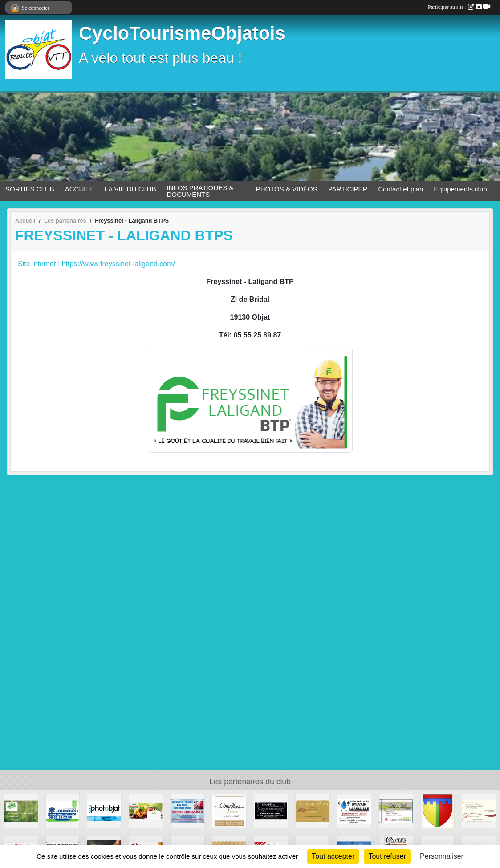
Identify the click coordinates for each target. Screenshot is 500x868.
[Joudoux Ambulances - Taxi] (63, 810)
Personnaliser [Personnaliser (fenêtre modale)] (442, 856)
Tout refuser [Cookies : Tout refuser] (387, 856)
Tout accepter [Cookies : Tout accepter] (333, 856)
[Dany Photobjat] (104, 810)
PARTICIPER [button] (348, 189)
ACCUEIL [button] (79, 189)
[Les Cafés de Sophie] (271, 810)
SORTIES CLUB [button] (30, 189)
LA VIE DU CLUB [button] (130, 189)
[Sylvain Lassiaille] (354, 810)
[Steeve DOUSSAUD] (187, 810)
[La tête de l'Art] (313, 810)
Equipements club (460, 189)
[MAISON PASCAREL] (146, 810)
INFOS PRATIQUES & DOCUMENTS (200, 191)
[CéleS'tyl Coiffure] (396, 810)
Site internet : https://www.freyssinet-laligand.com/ (96, 264)
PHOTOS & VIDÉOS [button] (287, 189)
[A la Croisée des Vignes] (479, 810)
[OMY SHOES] (229, 810)
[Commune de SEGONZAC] (438, 810)
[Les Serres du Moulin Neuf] (21, 810)
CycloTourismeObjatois (182, 33)
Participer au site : (459, 7)
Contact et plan (400, 189)
